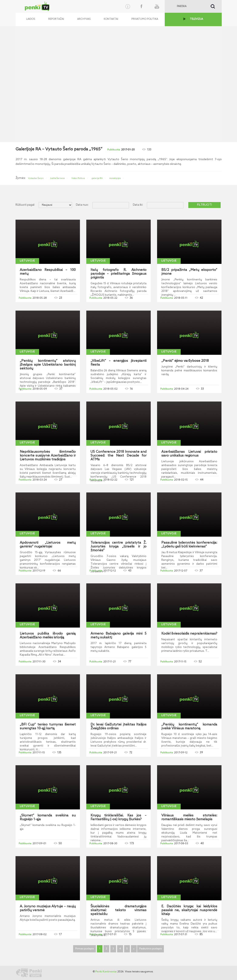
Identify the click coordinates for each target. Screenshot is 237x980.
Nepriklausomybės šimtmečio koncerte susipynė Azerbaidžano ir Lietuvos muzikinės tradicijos (48, 456)
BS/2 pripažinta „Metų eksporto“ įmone (189, 272)
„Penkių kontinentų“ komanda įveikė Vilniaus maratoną (189, 727)
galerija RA (97, 178)
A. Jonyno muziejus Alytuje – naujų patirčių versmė (48, 908)
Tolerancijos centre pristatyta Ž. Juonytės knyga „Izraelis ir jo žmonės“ (118, 547)
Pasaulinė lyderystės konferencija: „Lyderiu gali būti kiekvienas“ (189, 545)
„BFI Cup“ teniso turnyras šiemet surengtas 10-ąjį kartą (48, 727)
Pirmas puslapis (84, 949)
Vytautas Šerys (36, 178)
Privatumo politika (145, 19)
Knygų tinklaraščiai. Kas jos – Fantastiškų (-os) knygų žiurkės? (118, 817)
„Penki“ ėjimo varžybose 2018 (185, 361)
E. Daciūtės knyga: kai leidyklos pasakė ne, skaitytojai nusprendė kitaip (189, 910)
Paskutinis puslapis (150, 949)
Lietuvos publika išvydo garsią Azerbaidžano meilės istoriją (48, 636)
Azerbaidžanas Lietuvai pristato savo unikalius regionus (189, 454)
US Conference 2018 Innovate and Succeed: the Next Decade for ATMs (118, 456)
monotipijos (115, 178)
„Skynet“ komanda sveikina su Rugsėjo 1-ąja (48, 817)
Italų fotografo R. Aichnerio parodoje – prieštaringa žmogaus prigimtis (118, 274)
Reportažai (56, 19)
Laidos (31, 19)
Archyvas (84, 19)
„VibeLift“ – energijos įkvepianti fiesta (118, 363)
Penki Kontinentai (106, 972)
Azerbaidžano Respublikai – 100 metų (48, 272)
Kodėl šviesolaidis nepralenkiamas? (189, 634)
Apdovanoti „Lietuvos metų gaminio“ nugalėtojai (48, 545)
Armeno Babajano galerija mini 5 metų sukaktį (118, 636)
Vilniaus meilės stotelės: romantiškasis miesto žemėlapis (189, 817)
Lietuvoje (27, 261)
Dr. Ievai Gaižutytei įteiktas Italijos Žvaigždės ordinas (118, 727)
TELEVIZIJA (196, 19)
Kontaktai (111, 19)
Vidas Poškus (78, 178)
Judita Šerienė (57, 178)
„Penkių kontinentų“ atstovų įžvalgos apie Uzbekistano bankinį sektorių (48, 365)
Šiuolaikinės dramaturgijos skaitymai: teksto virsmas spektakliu (118, 910)
